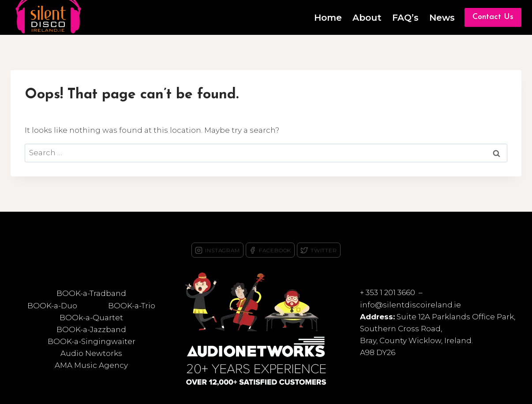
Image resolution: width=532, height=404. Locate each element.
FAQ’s (405, 18)
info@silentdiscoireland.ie (410, 305)
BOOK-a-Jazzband (91, 329)
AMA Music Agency (91, 365)
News (442, 18)
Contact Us (493, 17)
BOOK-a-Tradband (91, 293)
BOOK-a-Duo (52, 306)
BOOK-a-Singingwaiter (92, 341)
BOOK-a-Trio (132, 306)
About (367, 18)
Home (328, 18)
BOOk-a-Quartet (91, 318)
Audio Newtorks (91, 353)
